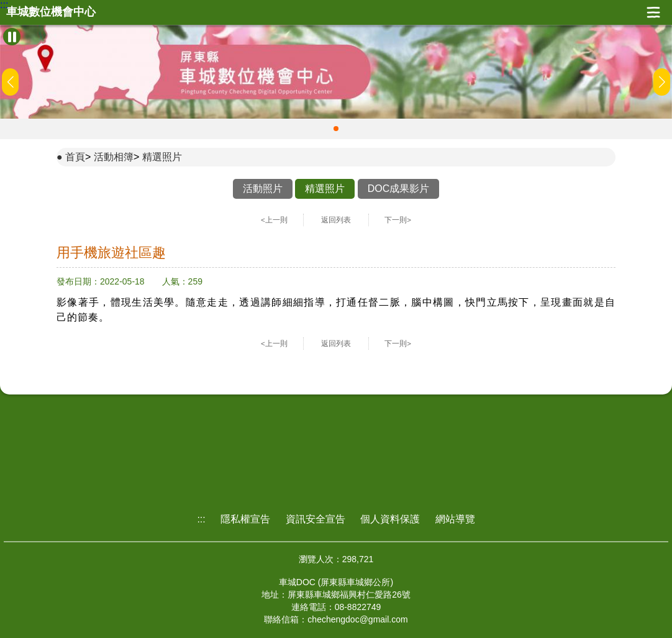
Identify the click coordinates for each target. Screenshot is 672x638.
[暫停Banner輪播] (12, 37)
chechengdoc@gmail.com (357, 619)
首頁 (75, 157)
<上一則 (274, 220)
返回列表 (336, 220)
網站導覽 (455, 519)
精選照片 (162, 157)
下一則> (398, 220)
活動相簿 (114, 157)
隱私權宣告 (245, 519)
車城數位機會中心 (51, 12)
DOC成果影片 (399, 189)
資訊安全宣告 (316, 519)
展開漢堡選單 (653, 12)
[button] (336, 129)
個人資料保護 (390, 519)
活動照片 (263, 189)
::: (4, 5)
